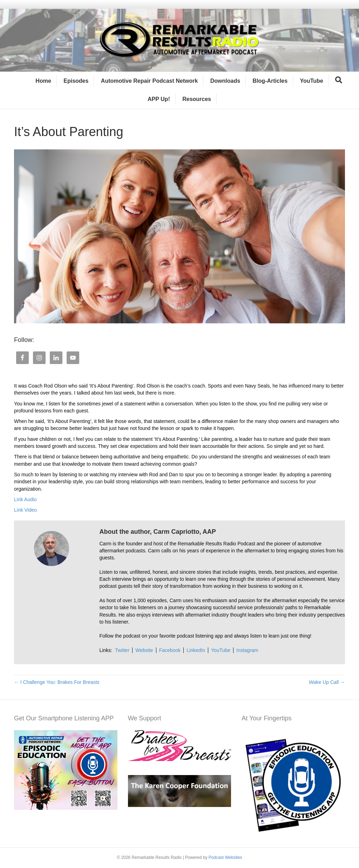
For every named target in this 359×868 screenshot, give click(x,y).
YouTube (312, 81)
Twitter (122, 650)
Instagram (247, 650)
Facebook (170, 650)
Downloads (225, 81)
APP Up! (159, 99)
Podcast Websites (225, 857)
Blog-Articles (270, 81)
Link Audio (25, 499)
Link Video (25, 510)
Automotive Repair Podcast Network (150, 81)
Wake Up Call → (327, 682)
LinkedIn (196, 650)
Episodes (76, 81)
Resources (197, 99)
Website (144, 650)
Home (43, 81)
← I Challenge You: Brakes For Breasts (57, 682)
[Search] (339, 80)
